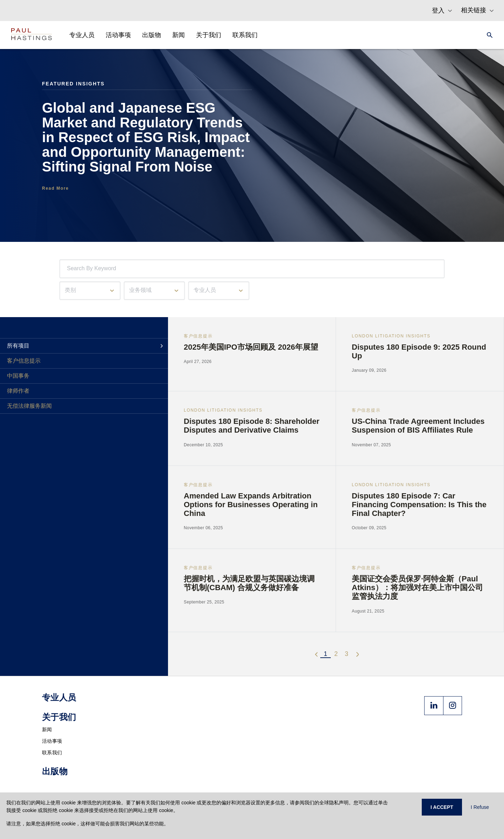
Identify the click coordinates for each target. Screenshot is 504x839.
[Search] (488, 35)
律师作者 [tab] (18, 391)
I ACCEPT (442, 807)
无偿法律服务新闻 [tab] (29, 406)
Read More (55, 188)
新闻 (47, 729)
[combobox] (68, 269)
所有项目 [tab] (18, 346)
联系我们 (52, 753)
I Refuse (480, 807)
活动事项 (52, 741)
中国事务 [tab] (18, 376)
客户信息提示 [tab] (24, 361)
